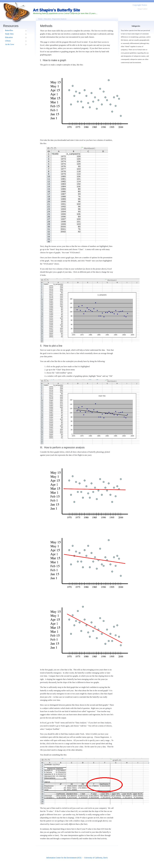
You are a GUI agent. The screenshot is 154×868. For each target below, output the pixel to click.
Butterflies (9, 30)
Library (8, 41)
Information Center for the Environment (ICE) (64, 858)
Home (40, 19)
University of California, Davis (96, 858)
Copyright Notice (140, 5)
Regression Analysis (59, 19)
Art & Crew (10, 44)
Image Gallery (143, 9)
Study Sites (9, 34)
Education (9, 37)
